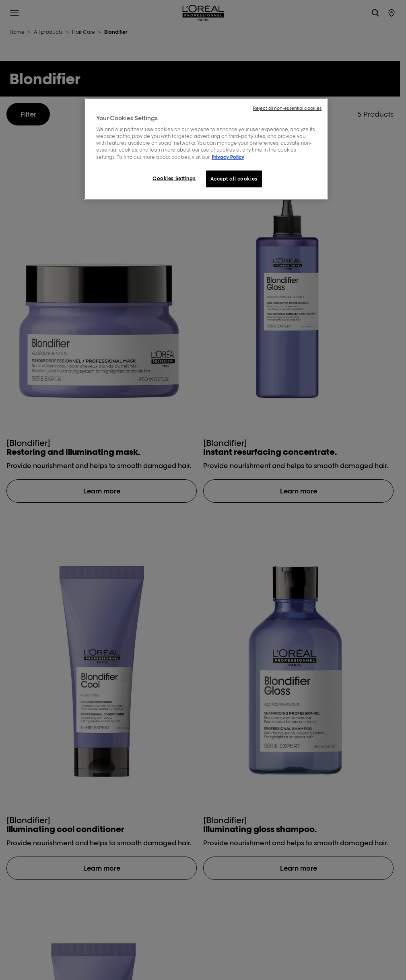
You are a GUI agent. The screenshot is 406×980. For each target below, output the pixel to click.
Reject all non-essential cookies (287, 108)
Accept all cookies (234, 179)
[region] (206, 149)
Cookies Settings (174, 178)
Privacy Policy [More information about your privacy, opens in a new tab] (228, 157)
